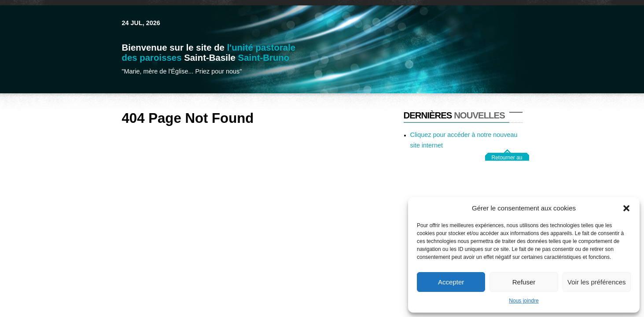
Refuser (524, 282)
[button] (626, 208)
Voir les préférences (597, 282)
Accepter (451, 282)
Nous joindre (524, 301)
